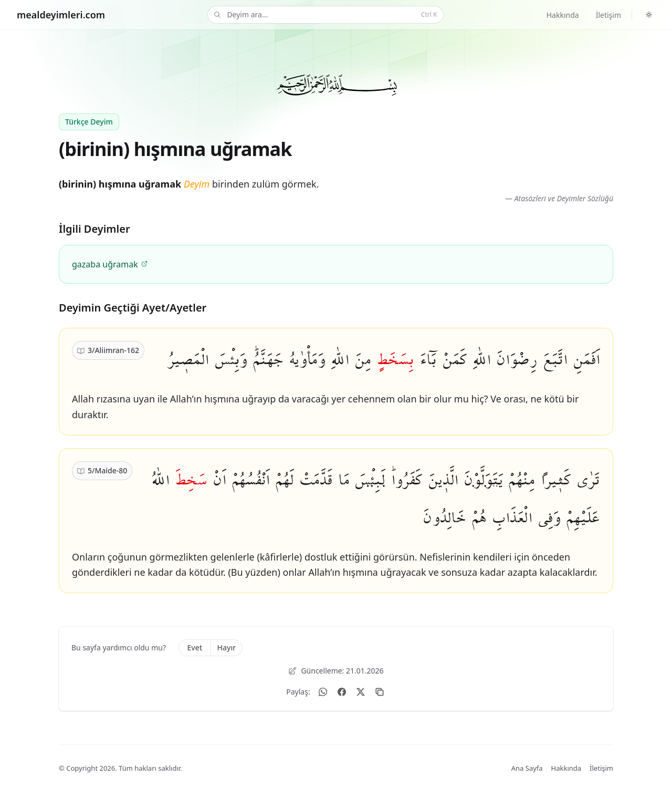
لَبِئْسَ (370, 480)
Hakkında (563, 15)
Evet (195, 648)
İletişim (608, 15)
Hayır (227, 648)
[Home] (61, 15)
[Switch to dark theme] (649, 15)
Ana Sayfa (527, 768)
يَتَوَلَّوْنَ (483, 480)
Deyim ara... (324, 15)
